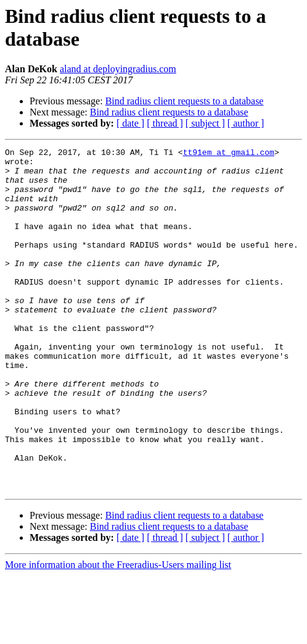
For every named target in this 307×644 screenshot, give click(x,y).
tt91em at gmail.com (229, 154)
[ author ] (246, 123)
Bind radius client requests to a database (185, 101)
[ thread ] (165, 123)
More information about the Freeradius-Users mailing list (118, 633)
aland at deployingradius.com (118, 69)
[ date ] (130, 123)
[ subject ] (205, 123)
